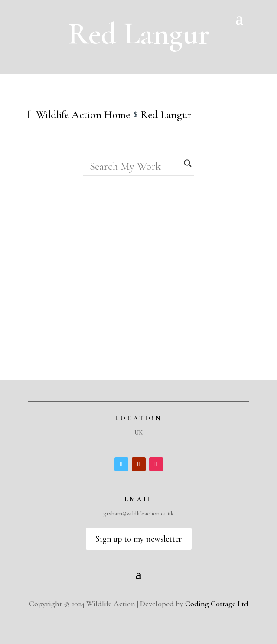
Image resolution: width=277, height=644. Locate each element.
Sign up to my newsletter (139, 539)
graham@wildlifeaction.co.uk (138, 514)
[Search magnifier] (188, 163)
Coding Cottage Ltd (217, 604)
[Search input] (135, 166)
